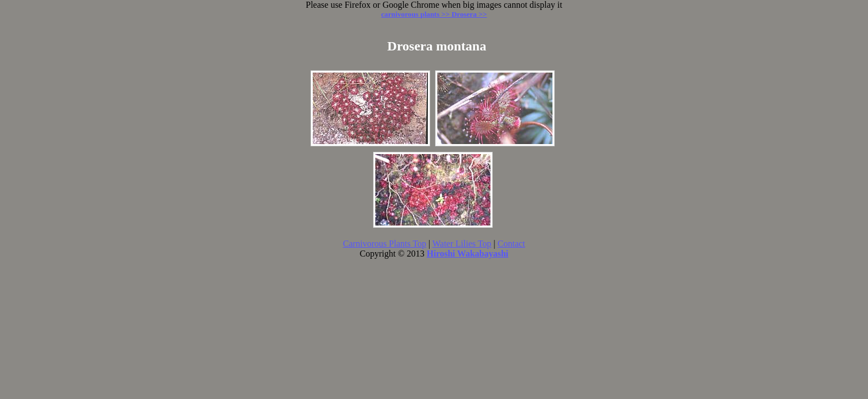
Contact (512, 244)
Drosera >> (469, 14)
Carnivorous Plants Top (384, 244)
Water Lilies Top (462, 244)
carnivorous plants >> (416, 14)
